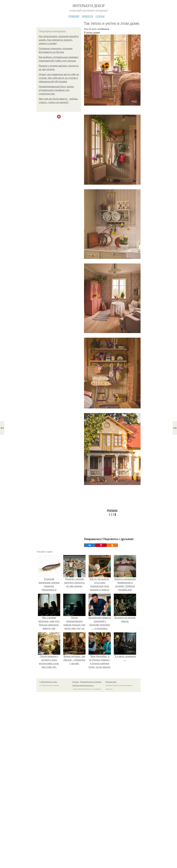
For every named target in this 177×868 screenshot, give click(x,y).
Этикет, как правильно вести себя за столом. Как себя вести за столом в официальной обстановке (59, 78)
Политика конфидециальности (83, 685)
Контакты (76, 682)
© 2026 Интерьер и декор (48, 682)
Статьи (100, 16)
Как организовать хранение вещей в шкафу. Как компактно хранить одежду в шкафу (59, 40)
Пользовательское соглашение (91, 682)
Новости (87, 16)
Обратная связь (111, 682)
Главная (74, 16)
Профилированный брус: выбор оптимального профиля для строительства (56, 90)
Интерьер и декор (89, 6)
